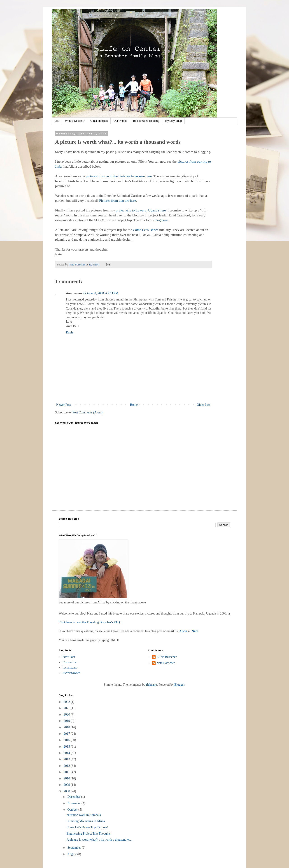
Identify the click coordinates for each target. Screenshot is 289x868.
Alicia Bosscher (167, 657)
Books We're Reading (146, 121)
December (74, 797)
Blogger (179, 685)
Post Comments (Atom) (87, 412)
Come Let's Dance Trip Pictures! (87, 827)
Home (134, 405)
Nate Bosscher (166, 663)
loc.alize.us (70, 667)
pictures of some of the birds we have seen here (119, 176)
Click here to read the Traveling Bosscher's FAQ (89, 622)
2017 (67, 734)
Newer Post (64, 405)
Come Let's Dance (146, 230)
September (74, 848)
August (72, 854)
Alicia (183, 631)
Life (57, 121)
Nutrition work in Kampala (84, 815)
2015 (67, 747)
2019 (67, 721)
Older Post (204, 405)
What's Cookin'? (75, 121)
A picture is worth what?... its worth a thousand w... (99, 840)
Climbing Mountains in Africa (86, 821)
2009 (67, 785)
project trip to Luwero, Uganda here (141, 210)
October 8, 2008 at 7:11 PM (101, 293)
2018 (67, 727)
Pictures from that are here (118, 201)
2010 (67, 778)
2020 (67, 714)
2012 (67, 766)
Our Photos (120, 121)
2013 (67, 759)
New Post (69, 657)
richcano (151, 685)
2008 (67, 791)
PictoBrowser (71, 673)
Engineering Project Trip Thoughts (89, 834)
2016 (67, 740)
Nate (195, 631)
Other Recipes (99, 121)
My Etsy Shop (173, 121)
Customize (70, 662)
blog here (161, 220)
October (73, 810)
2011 (67, 772)
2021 (67, 708)
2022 (67, 702)
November (74, 803)
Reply (70, 332)
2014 (67, 753)
